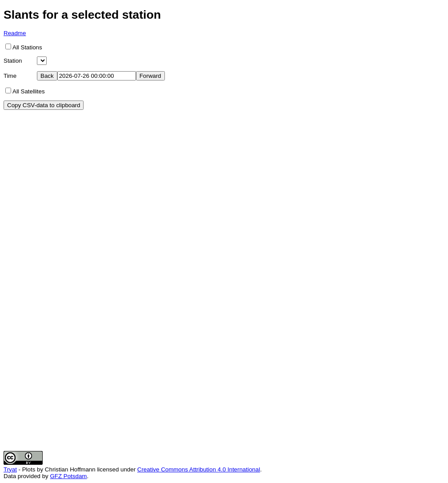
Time (10, 76)
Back (47, 76)
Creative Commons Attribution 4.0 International (199, 469)
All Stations (27, 47)
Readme (15, 33)
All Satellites (29, 91)
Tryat (10, 469)
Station (13, 61)
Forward (150, 76)
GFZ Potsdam (68, 476)
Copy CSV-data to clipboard (44, 105)
